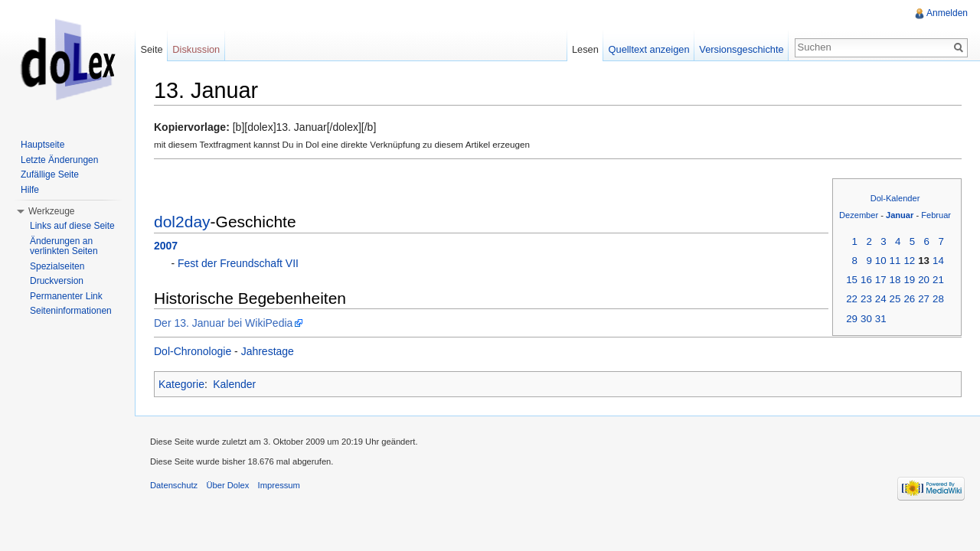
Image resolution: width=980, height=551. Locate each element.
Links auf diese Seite (72, 226)
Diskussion (196, 49)
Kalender (234, 384)
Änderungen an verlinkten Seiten (64, 246)
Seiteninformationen (71, 311)
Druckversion (57, 281)
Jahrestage (268, 351)
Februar (936, 215)
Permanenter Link (66, 296)
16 (866, 280)
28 (938, 299)
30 (866, 319)
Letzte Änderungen (59, 160)
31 (881, 319)
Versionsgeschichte (741, 49)
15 (852, 280)
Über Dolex (227, 485)
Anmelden (947, 13)
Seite (151, 49)
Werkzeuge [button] (51, 211)
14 (938, 261)
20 (924, 280)
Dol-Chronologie (193, 351)
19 (909, 280)
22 (852, 299)
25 (895, 299)
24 (881, 299)
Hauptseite (42, 145)
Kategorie (181, 384)
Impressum (279, 485)
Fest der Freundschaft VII (238, 263)
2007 (166, 246)
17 (881, 280)
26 (909, 299)
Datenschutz (174, 485)
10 (881, 261)
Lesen (585, 49)
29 (852, 319)
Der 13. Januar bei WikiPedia (223, 323)
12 (909, 261)
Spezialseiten (57, 266)
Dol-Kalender (895, 198)
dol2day (182, 222)
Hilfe (30, 190)
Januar (900, 215)
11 (895, 261)
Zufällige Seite (50, 174)
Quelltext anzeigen (649, 49)
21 (938, 280)
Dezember (859, 215)
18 (895, 280)
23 (866, 299)
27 (924, 299)
